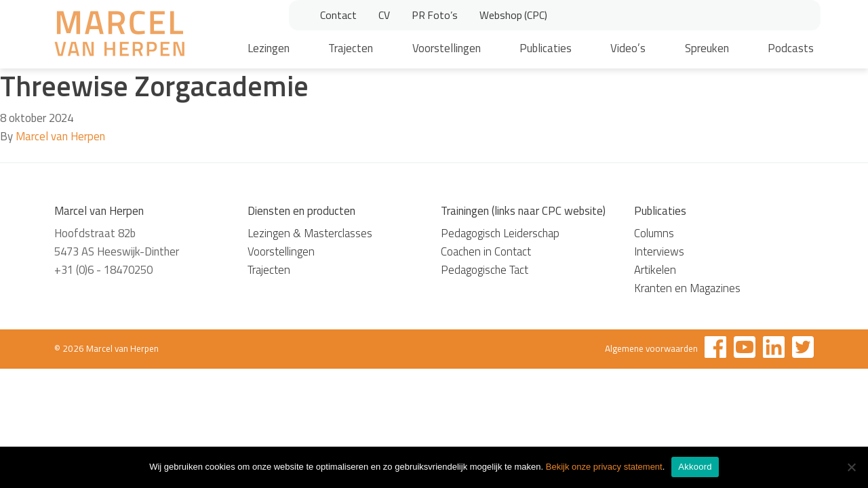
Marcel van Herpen (60, 136)
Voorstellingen (447, 48)
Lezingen (269, 48)
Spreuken (707, 48)
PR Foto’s (435, 15)
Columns (654, 233)
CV (384, 15)
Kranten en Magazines (687, 288)
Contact (338, 15)
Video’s (628, 48)
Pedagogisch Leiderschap (500, 233)
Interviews (659, 251)
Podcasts (791, 48)
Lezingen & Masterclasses (310, 233)
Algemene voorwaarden (651, 348)
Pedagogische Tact (485, 270)
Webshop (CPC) (513, 15)
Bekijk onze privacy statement (604, 467)
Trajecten (351, 48)
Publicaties (546, 48)
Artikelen (655, 270)
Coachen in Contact (486, 251)
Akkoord (695, 467)
